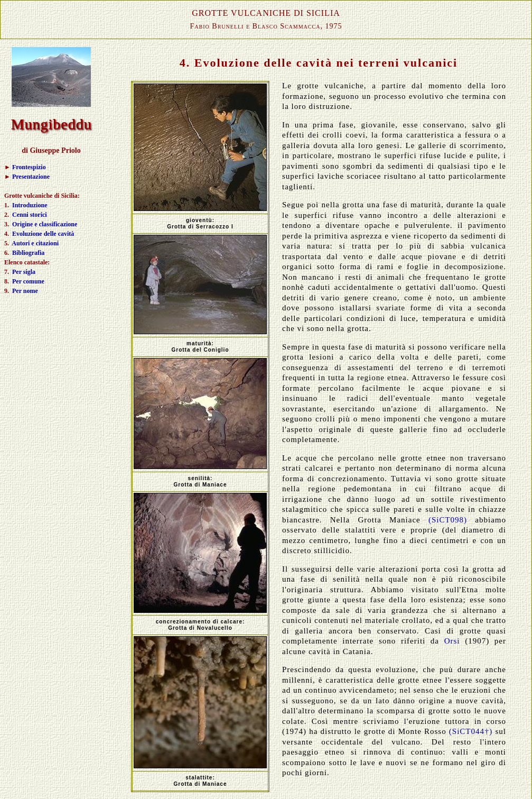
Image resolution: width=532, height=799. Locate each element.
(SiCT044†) (471, 731)
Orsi (452, 641)
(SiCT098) (448, 520)
